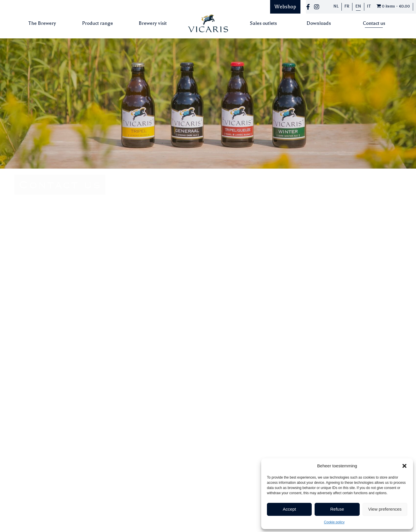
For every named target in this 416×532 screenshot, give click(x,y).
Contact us (374, 23)
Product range (97, 23)
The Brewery (42, 23)
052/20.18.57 (27, 233)
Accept (289, 509)
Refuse (337, 509)
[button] (404, 466)
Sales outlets (263, 23)
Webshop (285, 7)
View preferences (385, 509)
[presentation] (266, 304)
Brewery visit (153, 23)
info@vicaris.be (29, 239)
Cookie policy (334, 522)
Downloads (319, 23)
